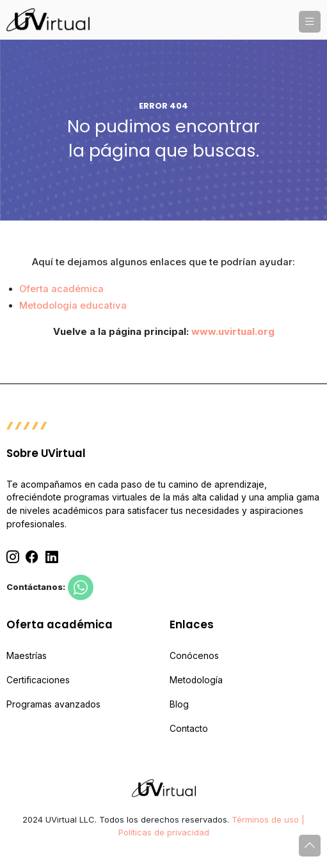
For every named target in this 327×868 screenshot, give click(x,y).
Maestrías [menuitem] (27, 656)
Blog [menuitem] (179, 704)
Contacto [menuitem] (189, 729)
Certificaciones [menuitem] (38, 680)
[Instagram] (13, 557)
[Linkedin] (52, 557)
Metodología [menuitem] (196, 680)
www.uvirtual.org (233, 332)
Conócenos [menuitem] (194, 656)
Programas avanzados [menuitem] (53, 704)
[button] (310, 22)
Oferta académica (61, 289)
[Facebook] (32, 557)
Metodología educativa (73, 306)
